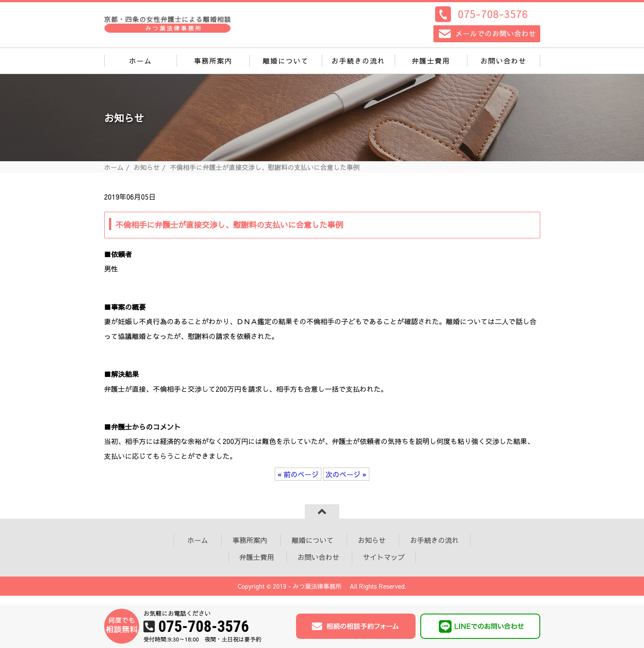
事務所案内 (213, 61)
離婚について (286, 61)
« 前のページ (298, 474)
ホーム (141, 61)
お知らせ (147, 167)
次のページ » (346, 474)
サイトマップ (384, 557)
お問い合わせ (504, 61)
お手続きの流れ (358, 61)
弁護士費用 (431, 61)
